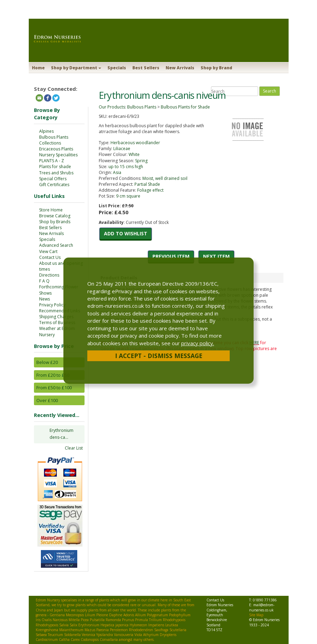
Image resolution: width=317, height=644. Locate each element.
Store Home (51, 210)
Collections (50, 143)
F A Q (44, 281)
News (45, 299)
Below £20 (47, 362)
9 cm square (128, 196)
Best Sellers (146, 68)
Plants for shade (55, 167)
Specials (117, 68)
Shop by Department (76, 68)
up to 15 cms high (126, 167)
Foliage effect (150, 190)
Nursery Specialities (58, 155)
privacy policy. (198, 343)
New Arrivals (180, 68)
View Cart (48, 251)
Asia (117, 172)
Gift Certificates (54, 185)
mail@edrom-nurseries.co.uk (262, 607)
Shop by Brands (55, 222)
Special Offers (53, 179)
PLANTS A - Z (52, 161)
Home (38, 68)
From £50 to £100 (54, 388)
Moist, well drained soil (165, 178)
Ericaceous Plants (56, 149)
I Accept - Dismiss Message (159, 356)
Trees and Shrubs (56, 173)
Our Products (112, 107)
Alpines (46, 131)
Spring (141, 161)
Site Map (256, 615)
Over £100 (47, 400)
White (134, 154)
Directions (49, 275)
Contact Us (50, 257)
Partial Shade (147, 184)
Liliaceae (122, 149)
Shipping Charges (56, 317)
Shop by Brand (216, 68)
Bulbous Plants (54, 137)
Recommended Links (60, 311)
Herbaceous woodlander (135, 143)
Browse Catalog (55, 216)
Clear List (74, 448)
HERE (254, 343)
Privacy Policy (52, 305)
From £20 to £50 (53, 375)
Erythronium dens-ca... (61, 434)
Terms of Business (57, 323)
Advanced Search (56, 245)
